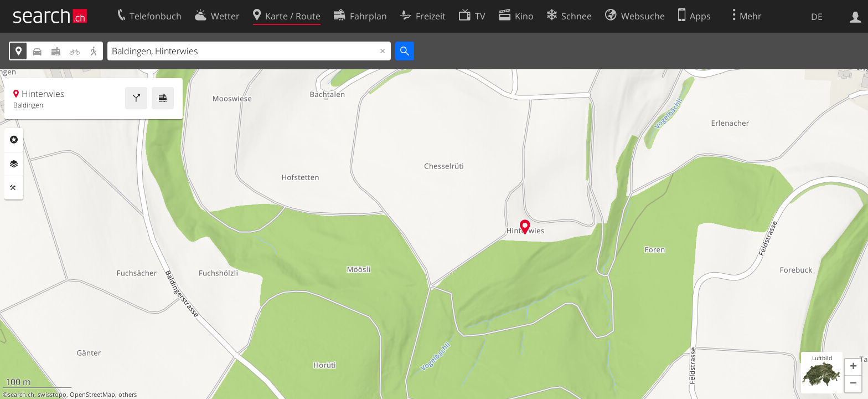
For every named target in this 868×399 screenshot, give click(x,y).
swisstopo (52, 395)
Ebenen (14, 164)
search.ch (21, 395)
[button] (853, 367)
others (128, 395)
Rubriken (14, 140)
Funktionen (14, 188)
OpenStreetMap (92, 395)
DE (817, 17)
